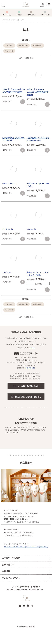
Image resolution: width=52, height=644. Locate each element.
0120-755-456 (29, 353)
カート (49, 6)
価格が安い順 (23, 45)
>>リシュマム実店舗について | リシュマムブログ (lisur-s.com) (26, 547)
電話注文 (43, 6)
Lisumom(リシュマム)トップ (11, 20)
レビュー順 (9, 51)
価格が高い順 (38, 45)
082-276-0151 (30, 368)
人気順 (9, 45)
